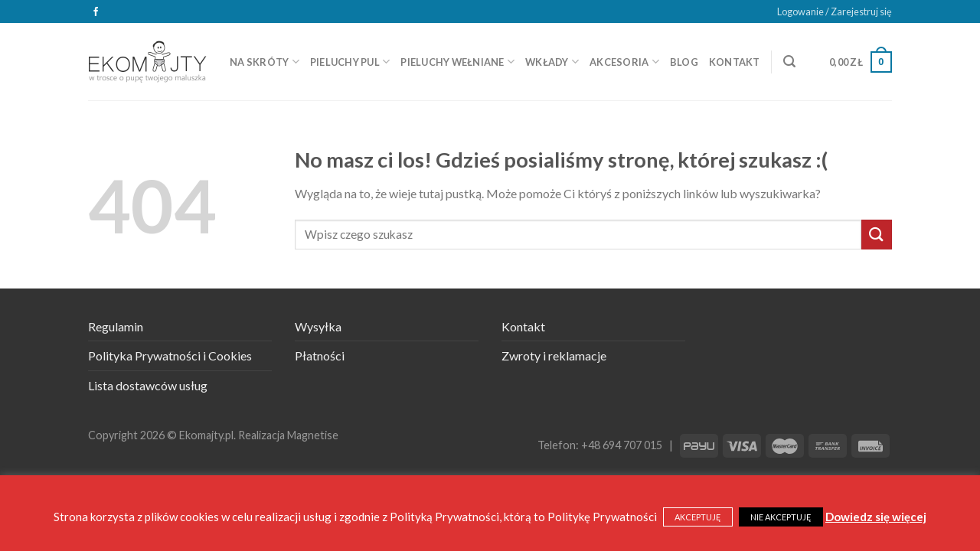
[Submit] (877, 235)
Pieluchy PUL (350, 62)
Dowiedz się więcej (876, 517)
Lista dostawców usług (148, 385)
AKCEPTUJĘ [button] (698, 517)
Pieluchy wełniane (457, 62)
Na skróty (265, 62)
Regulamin (116, 326)
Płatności (320, 355)
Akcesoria (624, 62)
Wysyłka (318, 326)
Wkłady (552, 62)
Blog (684, 62)
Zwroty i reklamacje (554, 355)
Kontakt (735, 62)
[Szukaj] (789, 62)
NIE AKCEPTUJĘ (781, 517)
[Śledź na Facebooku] (96, 12)
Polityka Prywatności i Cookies (170, 355)
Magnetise (313, 435)
